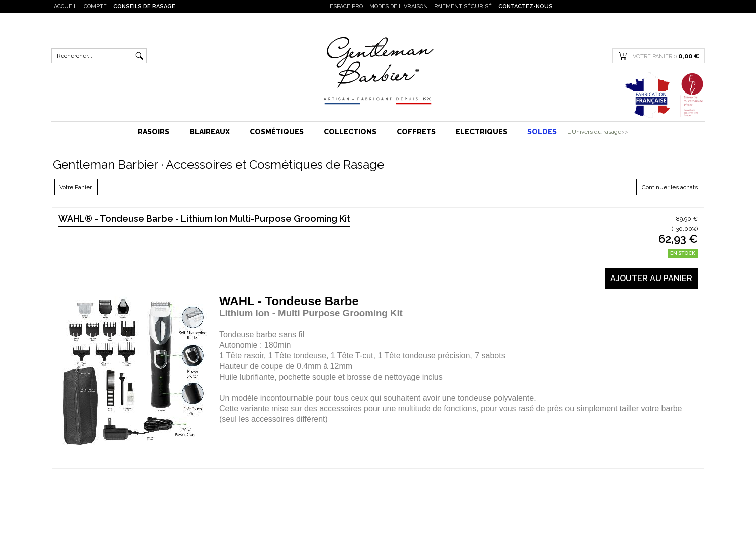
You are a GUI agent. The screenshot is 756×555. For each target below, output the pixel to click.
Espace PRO (346, 6)
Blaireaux (210, 132)
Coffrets (416, 132)
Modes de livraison (399, 6)
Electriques (482, 132)
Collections (350, 132)
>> (625, 132)
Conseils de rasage (144, 6)
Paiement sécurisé (463, 6)
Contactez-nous (526, 6)
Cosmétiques (277, 132)
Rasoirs (154, 132)
